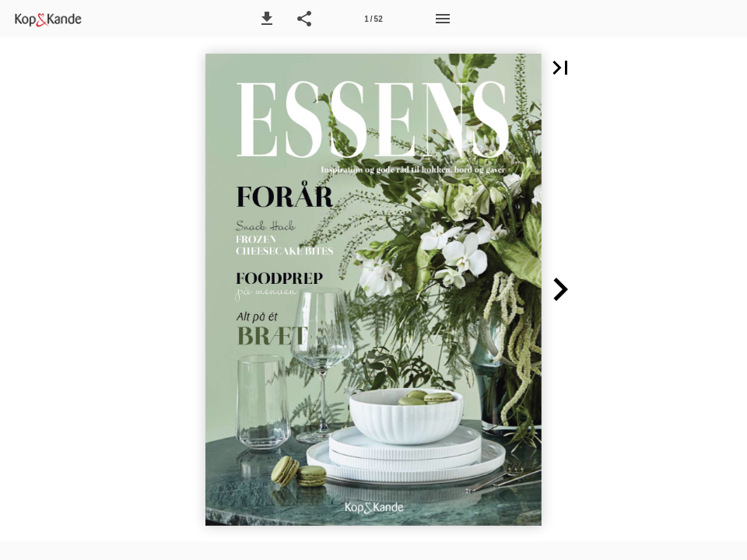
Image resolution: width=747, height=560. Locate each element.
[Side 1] (373, 19)
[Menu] (443, 19)
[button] (267, 19)
